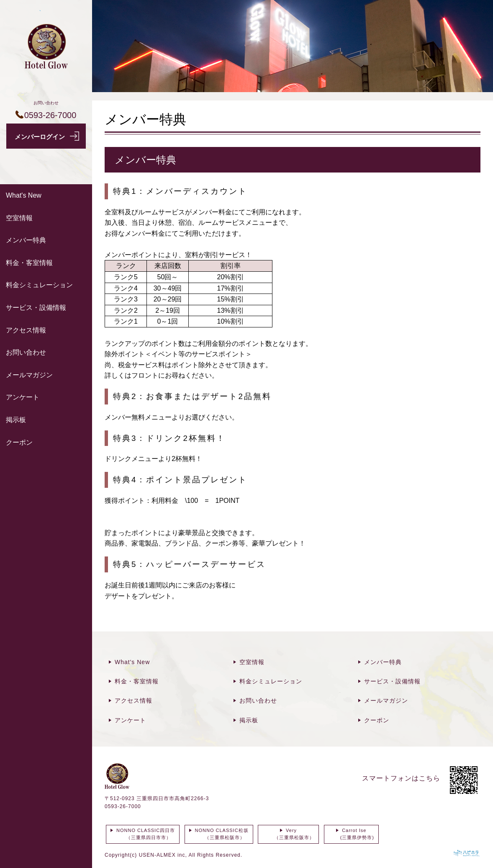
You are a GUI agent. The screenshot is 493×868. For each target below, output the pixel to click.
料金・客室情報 (29, 263)
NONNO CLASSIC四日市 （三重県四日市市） (145, 834)
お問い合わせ (26, 352)
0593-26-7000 (123, 806)
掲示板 (16, 420)
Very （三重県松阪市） (288, 834)
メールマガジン (29, 375)
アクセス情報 (26, 330)
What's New (24, 195)
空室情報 (19, 218)
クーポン (19, 442)
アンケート (23, 397)
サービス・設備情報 (36, 308)
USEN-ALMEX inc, (163, 855)
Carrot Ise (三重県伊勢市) (351, 834)
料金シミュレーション (39, 285)
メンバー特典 (26, 240)
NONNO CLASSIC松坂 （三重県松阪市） (221, 834)
